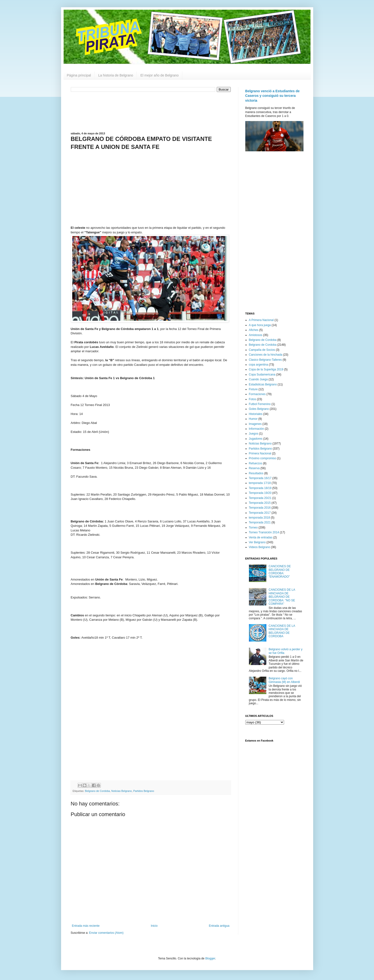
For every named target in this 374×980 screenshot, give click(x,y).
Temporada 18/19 (260, 488)
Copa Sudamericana (262, 375)
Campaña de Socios (262, 350)
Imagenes (255, 424)
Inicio (154, 926)
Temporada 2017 (260, 513)
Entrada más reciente (86, 926)
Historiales (256, 414)
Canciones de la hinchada (266, 355)
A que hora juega (260, 325)
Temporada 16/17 (260, 478)
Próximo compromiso (263, 458)
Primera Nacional (260, 453)
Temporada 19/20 (260, 493)
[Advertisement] (151, 111)
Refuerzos (256, 463)
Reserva (254, 468)
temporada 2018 (259, 518)
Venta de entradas (261, 537)
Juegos (254, 434)
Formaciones (257, 394)
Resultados (256, 473)
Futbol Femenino (260, 404)
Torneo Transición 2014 (264, 532)
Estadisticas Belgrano (263, 384)
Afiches (254, 330)
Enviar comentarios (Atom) (106, 933)
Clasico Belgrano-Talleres (265, 360)
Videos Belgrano (260, 547)
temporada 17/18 (260, 483)
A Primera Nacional (261, 320)
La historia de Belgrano (116, 75)
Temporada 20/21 (260, 498)
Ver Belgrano (257, 542)
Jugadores (256, 439)
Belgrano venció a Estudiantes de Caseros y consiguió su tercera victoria (273, 96)
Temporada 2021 (260, 522)
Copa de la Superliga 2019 (266, 369)
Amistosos (256, 335)
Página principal (79, 75)
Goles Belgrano (259, 409)
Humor (253, 419)
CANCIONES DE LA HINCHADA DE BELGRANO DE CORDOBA (282, 631)
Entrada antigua (219, 926)
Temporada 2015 (260, 503)
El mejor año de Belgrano (159, 75)
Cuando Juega (258, 379)
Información (257, 429)
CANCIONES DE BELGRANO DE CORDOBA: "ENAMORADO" (280, 571)
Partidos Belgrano (144, 791)
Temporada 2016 (260, 508)
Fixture (253, 389)
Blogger (210, 958)
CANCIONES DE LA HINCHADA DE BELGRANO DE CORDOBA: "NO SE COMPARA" (282, 597)
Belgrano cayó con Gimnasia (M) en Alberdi (284, 680)
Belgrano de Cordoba (98, 791)
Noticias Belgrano (122, 791)
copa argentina (259, 365)
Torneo (253, 528)
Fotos (253, 399)
